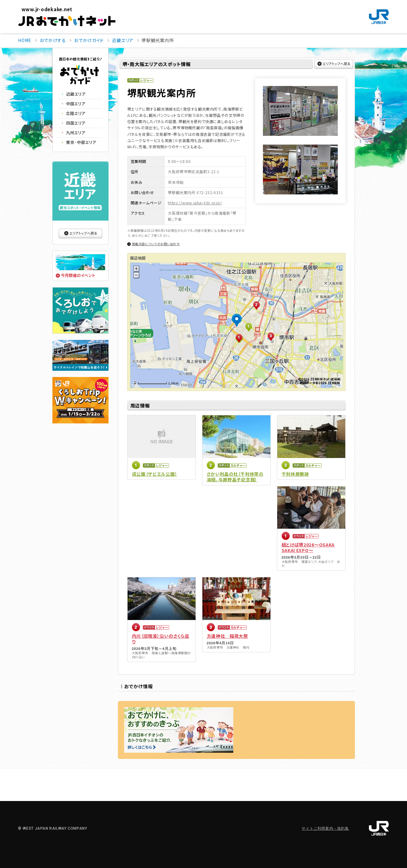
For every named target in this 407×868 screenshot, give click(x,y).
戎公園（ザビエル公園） (155, 474)
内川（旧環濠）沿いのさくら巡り (161, 639)
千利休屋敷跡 (295, 474)
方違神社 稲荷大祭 (227, 636)
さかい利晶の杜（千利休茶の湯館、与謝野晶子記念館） (235, 477)
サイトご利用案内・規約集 (325, 828)
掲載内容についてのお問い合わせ (156, 244)
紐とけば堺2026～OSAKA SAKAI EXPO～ (308, 547)
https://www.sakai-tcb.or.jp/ (195, 203)
